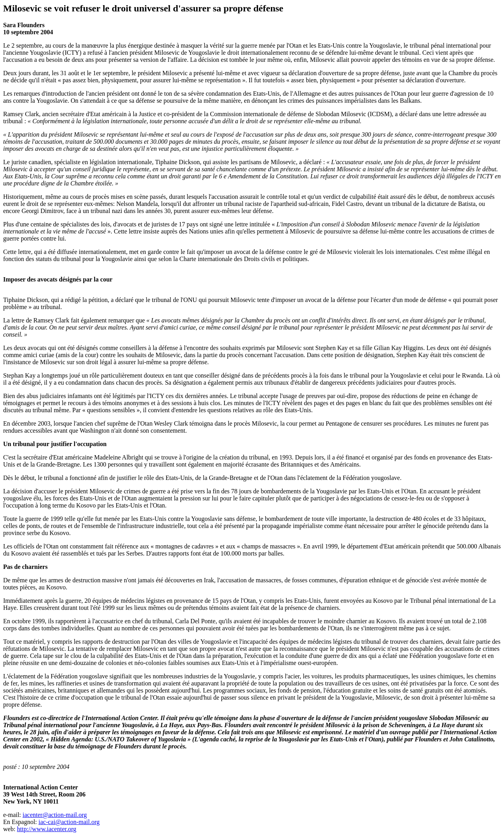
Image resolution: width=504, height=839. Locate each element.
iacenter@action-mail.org (55, 815)
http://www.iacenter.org (47, 829)
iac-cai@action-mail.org (69, 822)
